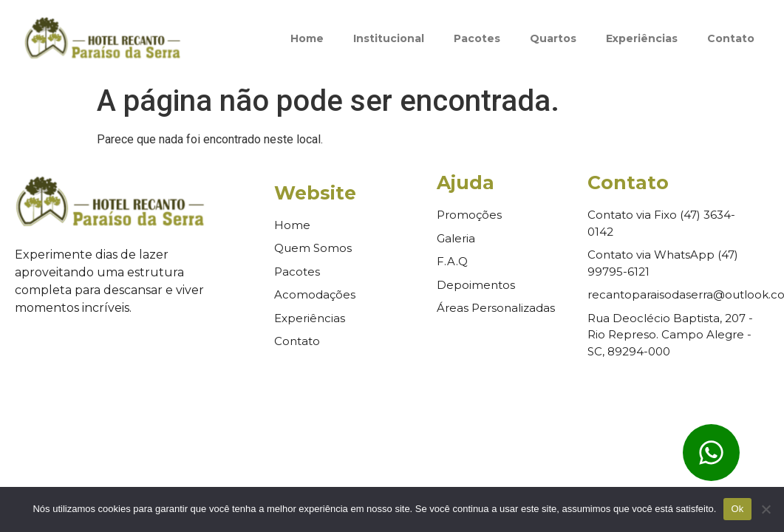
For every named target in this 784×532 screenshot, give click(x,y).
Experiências (642, 38)
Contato (731, 38)
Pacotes (477, 38)
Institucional (389, 38)
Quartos (553, 38)
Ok (737, 509)
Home (307, 38)
